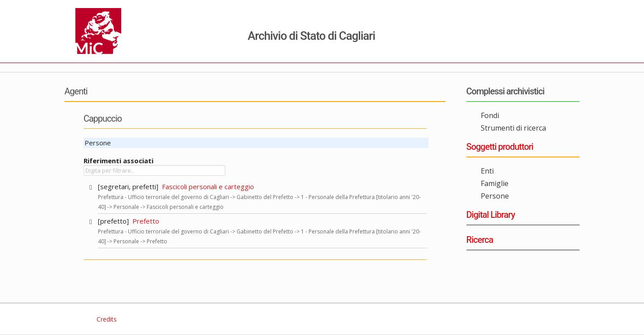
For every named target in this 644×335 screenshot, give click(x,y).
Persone (495, 196)
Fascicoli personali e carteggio (208, 187)
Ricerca (480, 240)
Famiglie (495, 183)
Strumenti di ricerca (513, 128)
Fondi (490, 115)
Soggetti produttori (500, 147)
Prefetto (146, 221)
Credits (106, 319)
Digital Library (491, 215)
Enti (487, 171)
